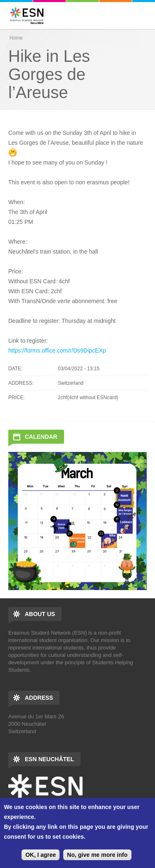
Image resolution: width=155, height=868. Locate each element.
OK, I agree (41, 855)
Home (16, 38)
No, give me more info (97, 855)
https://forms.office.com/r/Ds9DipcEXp (57, 350)
